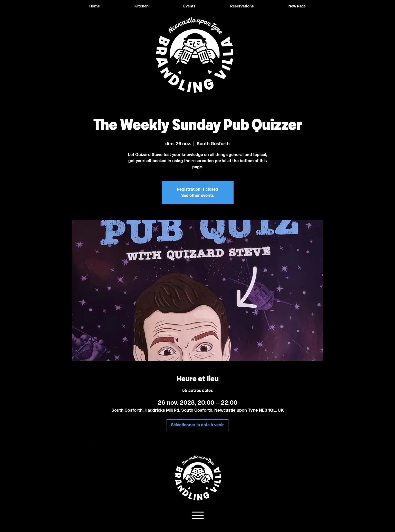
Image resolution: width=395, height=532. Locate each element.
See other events (197, 196)
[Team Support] (197, 515)
